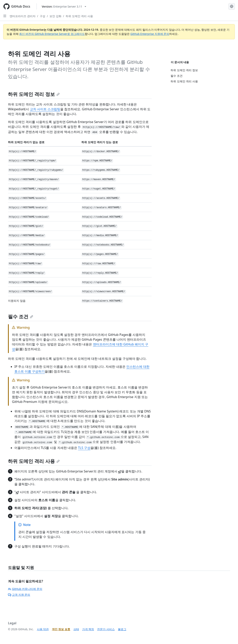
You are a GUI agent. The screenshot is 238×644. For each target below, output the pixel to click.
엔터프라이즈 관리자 (23, 16)
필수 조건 (21, 316)
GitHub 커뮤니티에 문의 (25, 589)
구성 (42, 16)
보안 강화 (55, 16)
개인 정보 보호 (61, 629)
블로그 (122, 629)
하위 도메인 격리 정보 (34, 94)
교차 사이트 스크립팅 (45, 109)
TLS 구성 (84, 448)
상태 (76, 629)
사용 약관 (43, 629)
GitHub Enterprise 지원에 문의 (150, 34)
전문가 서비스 (106, 629)
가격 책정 (88, 629)
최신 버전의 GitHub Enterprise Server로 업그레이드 (52, 34)
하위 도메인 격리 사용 (79, 16)
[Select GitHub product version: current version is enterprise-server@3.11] (64, 6)
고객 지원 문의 (19, 595)
